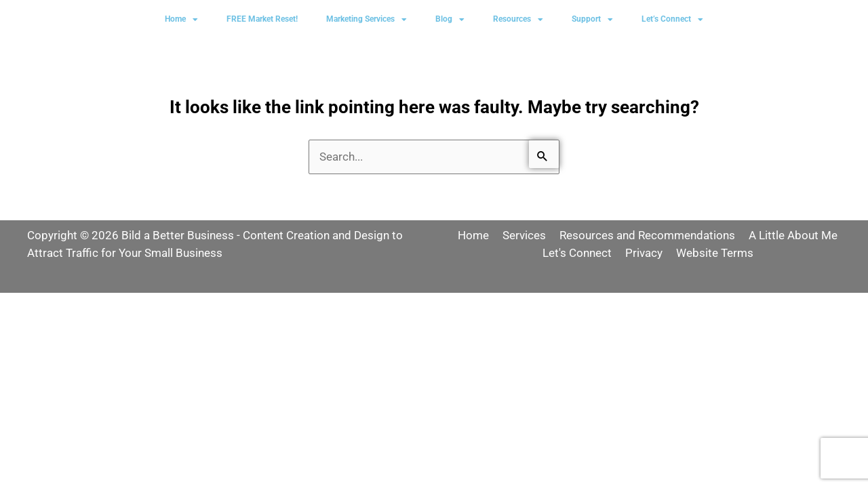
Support (592, 20)
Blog (450, 20)
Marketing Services (367, 20)
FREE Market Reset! (262, 19)
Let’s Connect (672, 20)
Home (181, 20)
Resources (518, 20)
